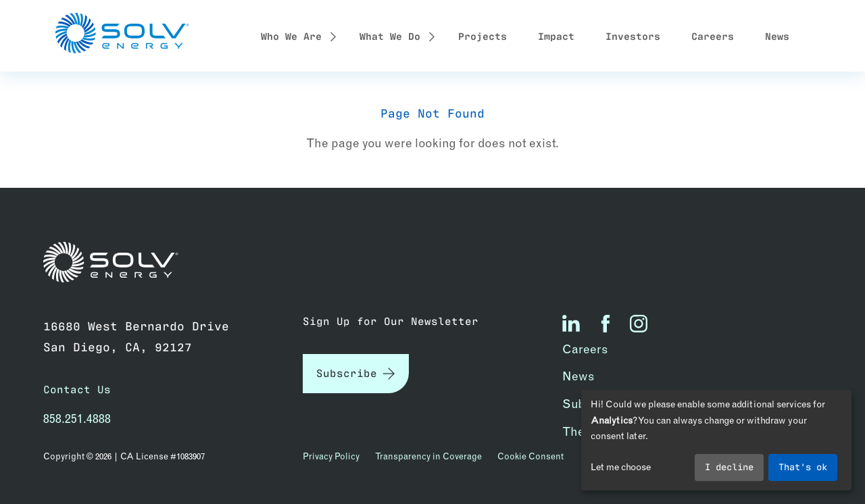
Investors (633, 35)
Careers (713, 35)
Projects (483, 35)
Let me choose (621, 467)
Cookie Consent (530, 456)
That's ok (803, 466)
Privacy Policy (331, 456)
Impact (556, 35)
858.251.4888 (77, 419)
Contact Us (77, 389)
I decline (729, 466)
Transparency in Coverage (428, 456)
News (777, 35)
